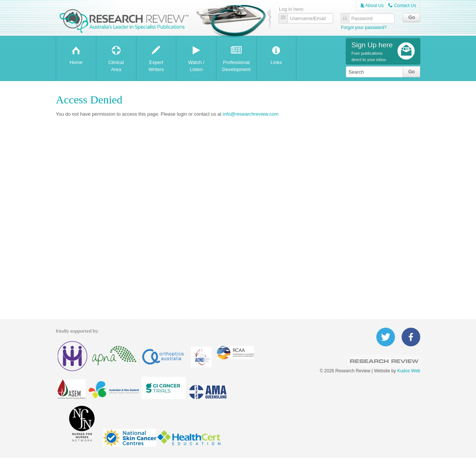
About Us (372, 6)
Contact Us (402, 6)
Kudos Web (409, 371)
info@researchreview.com (251, 114)
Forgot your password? (364, 28)
